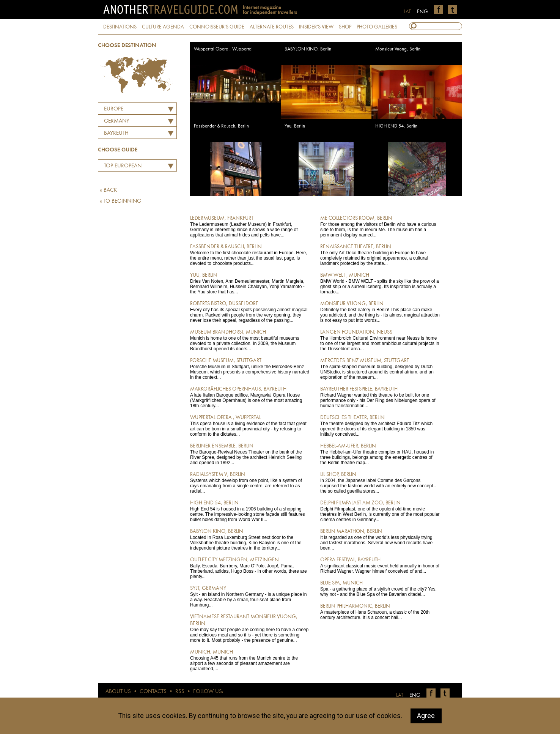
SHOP (345, 27)
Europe (114, 109)
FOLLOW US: (208, 692)
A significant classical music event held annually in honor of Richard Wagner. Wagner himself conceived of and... (380, 565)
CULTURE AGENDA (163, 27)
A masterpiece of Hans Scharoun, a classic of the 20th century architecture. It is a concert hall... (380, 611)
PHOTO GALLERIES (377, 27)
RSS (180, 692)
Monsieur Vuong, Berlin (398, 49)
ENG (422, 12)
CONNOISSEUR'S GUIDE (217, 27)
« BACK (109, 190)
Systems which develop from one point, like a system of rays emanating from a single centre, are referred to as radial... (250, 482)
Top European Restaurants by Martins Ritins (121, 167)
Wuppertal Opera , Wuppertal (223, 49)
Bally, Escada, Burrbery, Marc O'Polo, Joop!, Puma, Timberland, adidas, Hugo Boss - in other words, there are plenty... (250, 568)
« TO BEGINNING (120, 201)
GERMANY (117, 121)
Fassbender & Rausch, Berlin (221, 126)
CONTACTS (153, 692)
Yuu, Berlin (295, 126)
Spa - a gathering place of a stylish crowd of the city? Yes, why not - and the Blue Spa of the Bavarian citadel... (380, 588)
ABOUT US (118, 692)
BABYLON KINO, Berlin (308, 49)
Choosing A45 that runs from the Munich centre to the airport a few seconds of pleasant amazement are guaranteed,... (250, 660)
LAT (407, 12)
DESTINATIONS (120, 27)
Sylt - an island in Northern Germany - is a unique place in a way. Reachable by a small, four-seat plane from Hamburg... (250, 596)
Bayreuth (116, 133)
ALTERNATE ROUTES (272, 27)
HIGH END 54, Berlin (396, 126)
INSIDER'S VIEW (316, 27)
